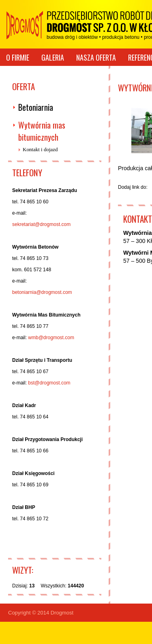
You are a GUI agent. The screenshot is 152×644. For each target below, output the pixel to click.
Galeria (53, 57)
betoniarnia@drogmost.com (42, 292)
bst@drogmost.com (49, 383)
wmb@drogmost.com (51, 338)
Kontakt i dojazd (40, 149)
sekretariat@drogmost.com (41, 224)
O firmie (18, 57)
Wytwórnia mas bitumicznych (42, 131)
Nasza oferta (96, 57)
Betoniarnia (36, 107)
